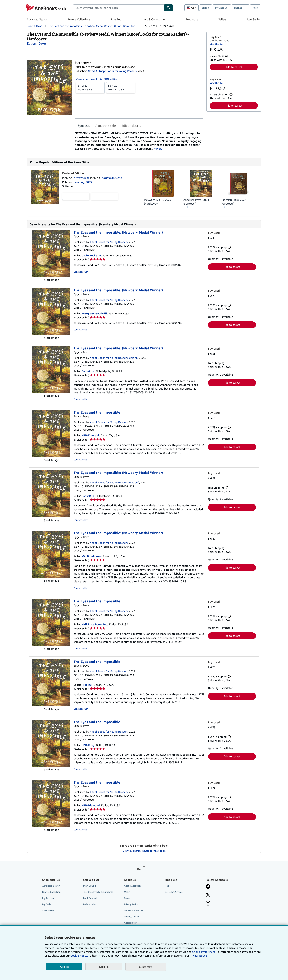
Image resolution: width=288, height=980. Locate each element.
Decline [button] (104, 967)
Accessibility (130, 923)
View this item (217, 44)
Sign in (206, 8)
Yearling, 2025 (83, 182)
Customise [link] (146, 967)
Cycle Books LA (91, 256)
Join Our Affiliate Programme (98, 892)
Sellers (222, 19)
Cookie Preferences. (204, 952)
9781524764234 (112, 178)
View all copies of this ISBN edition (97, 79)
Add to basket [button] (234, 67)
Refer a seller (89, 904)
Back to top (144, 869)
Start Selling (254, 19)
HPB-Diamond (91, 805)
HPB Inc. (87, 685)
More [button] (161, 149)
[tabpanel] (139, 141)
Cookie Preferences (134, 911)
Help (255, 8)
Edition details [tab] (131, 126)
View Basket (48, 911)
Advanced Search (37, 19)
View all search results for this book (144, 851)
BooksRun (88, 371)
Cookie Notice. (79, 956)
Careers (128, 898)
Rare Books (117, 19)
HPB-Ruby (88, 745)
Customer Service (174, 892)
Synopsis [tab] (84, 126)
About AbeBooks (133, 886)
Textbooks (192, 19)
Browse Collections (79, 19)
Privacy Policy (131, 904)
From (90, 87)
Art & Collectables (155, 19)
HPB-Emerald (90, 436)
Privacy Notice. (199, 956)
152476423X (82, 178)
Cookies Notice (132, 917)
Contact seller (81, 272)
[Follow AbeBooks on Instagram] (208, 904)
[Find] (169, 8)
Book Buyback (90, 898)
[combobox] (119, 8)
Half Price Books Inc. (95, 625)
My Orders (47, 904)
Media (127, 892)
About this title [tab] (106, 126)
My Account (222, 8)
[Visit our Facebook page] (208, 887)
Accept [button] (64, 967)
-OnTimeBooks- (92, 556)
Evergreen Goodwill (94, 314)
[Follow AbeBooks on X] (208, 895)
